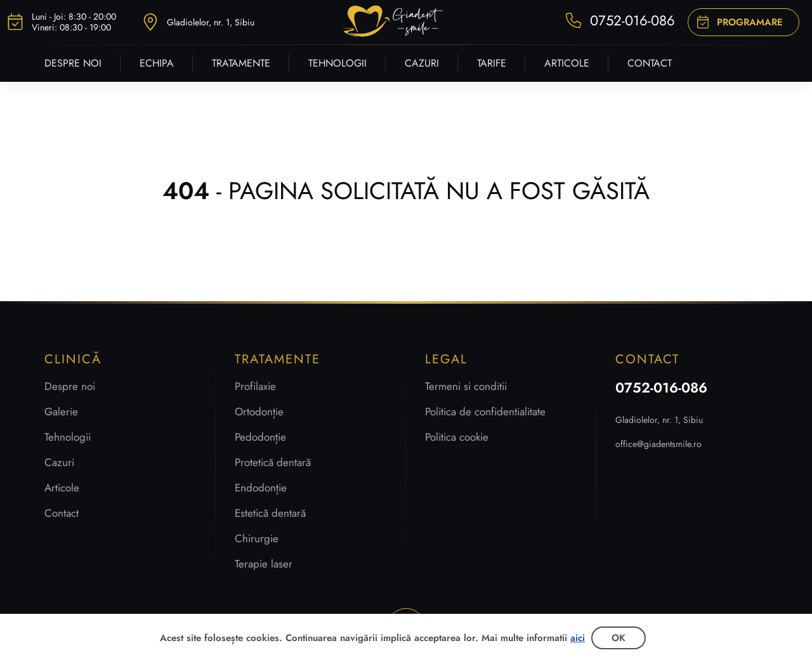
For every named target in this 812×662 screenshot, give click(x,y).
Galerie (61, 412)
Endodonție (261, 488)
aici (578, 638)
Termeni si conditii (466, 386)
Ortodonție (259, 412)
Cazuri (59, 462)
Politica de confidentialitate (485, 412)
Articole (62, 488)
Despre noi (70, 386)
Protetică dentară (273, 462)
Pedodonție (260, 437)
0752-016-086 (661, 387)
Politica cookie (457, 437)
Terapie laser (264, 564)
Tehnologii (68, 437)
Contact (62, 513)
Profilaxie (255, 386)
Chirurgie (257, 538)
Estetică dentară (270, 513)
